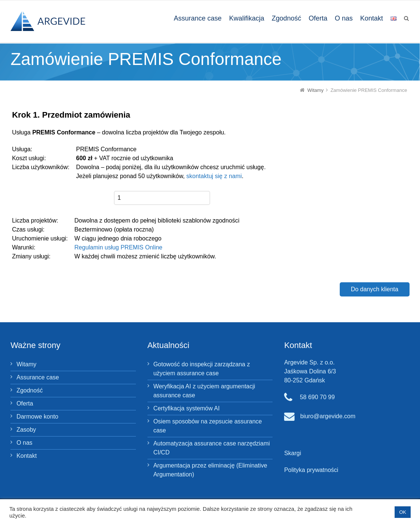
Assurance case (38, 377)
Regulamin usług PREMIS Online (118, 247)
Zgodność (29, 390)
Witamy (26, 364)
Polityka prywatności (311, 470)
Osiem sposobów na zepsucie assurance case (208, 426)
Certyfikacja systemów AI (187, 408)
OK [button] (403, 512)
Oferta (25, 403)
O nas (24, 443)
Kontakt (27, 456)
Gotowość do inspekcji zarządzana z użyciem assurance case (202, 369)
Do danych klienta (375, 289)
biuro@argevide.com (328, 416)
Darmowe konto (37, 417)
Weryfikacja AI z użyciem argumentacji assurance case (204, 391)
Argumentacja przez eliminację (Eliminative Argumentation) (210, 470)
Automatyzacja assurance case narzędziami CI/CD (212, 448)
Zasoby (26, 430)
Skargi (293, 453)
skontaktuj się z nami (214, 176)
